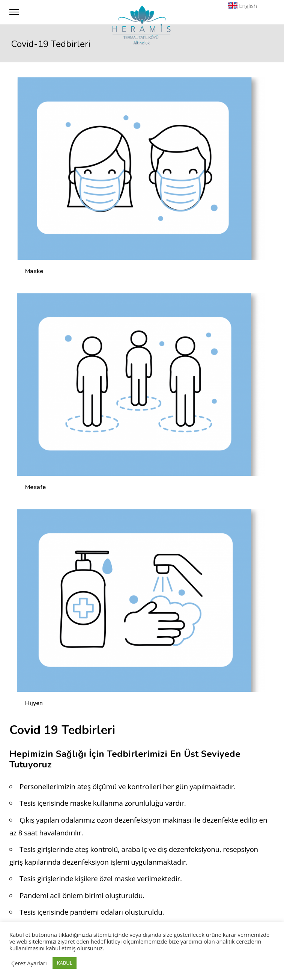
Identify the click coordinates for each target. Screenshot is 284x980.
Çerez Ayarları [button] (29, 963)
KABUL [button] (65, 963)
